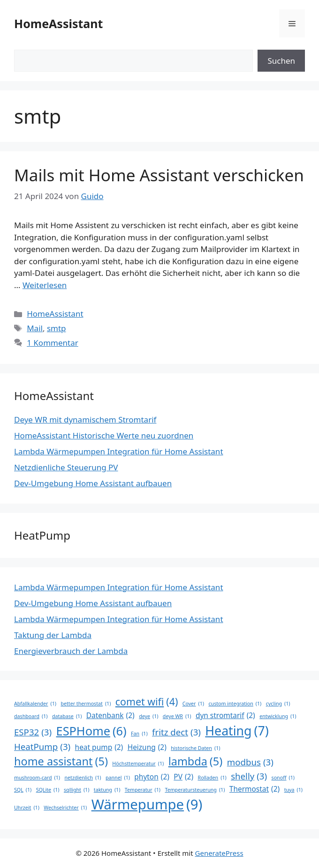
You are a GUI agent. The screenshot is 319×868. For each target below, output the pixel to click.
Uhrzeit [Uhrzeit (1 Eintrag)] (27, 808)
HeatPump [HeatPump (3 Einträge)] (42, 747)
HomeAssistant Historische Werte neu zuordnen (104, 435)
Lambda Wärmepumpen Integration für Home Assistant (119, 451)
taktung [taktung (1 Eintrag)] (107, 790)
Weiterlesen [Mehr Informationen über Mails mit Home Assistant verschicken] (45, 285)
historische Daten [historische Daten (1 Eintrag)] (195, 748)
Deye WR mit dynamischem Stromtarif (85, 419)
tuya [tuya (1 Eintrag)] (293, 790)
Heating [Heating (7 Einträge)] (237, 731)
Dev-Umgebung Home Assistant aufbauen (93, 483)
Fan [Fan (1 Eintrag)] (139, 734)
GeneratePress (219, 853)
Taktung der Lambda (53, 635)
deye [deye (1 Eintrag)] (148, 716)
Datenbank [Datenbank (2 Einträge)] (110, 716)
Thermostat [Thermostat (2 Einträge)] (254, 789)
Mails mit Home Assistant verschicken (159, 175)
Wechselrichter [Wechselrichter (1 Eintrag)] (65, 808)
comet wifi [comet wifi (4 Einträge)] (147, 702)
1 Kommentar (53, 343)
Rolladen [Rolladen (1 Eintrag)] (212, 778)
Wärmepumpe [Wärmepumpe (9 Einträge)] (147, 805)
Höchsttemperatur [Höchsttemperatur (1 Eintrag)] (138, 764)
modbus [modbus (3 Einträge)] (250, 762)
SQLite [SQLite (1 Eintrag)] (48, 790)
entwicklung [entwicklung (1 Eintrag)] (278, 716)
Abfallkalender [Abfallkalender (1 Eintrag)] (35, 704)
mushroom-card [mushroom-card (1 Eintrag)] (37, 778)
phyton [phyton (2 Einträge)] (152, 777)
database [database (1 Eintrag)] (67, 716)
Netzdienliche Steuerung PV (66, 467)
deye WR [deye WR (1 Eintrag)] (177, 716)
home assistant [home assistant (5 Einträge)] (61, 761)
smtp (57, 328)
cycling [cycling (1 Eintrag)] (278, 704)
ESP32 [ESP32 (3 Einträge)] (33, 732)
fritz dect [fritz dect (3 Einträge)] (176, 732)
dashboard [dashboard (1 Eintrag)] (31, 716)
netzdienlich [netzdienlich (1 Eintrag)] (83, 778)
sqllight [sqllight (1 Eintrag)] (76, 790)
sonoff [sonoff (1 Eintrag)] (283, 778)
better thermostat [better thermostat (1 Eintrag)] (86, 704)
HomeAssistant (58, 23)
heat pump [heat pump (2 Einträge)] (99, 747)
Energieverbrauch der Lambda (71, 651)
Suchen (281, 61)
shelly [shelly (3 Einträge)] (249, 776)
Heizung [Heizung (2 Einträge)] (147, 747)
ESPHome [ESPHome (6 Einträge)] (91, 731)
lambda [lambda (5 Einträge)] (196, 761)
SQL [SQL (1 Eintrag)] (23, 790)
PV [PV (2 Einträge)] (183, 777)
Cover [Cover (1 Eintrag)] (193, 704)
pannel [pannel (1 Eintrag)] (118, 778)
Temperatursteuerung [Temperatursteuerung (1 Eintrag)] (195, 790)
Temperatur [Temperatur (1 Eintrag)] (143, 790)
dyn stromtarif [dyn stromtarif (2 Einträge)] (225, 716)
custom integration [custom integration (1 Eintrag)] (235, 704)
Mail (35, 328)
